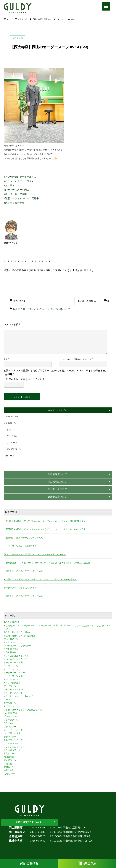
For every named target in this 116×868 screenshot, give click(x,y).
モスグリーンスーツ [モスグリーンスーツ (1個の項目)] (13, 740)
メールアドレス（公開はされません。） (75, 359)
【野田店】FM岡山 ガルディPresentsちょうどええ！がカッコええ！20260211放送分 (45, 529)
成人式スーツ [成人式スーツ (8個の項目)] (10, 760)
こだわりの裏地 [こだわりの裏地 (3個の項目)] (11, 649)
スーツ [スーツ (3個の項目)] (7, 699)
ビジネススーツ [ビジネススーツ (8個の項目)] (11, 720)
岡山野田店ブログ (57, 489)
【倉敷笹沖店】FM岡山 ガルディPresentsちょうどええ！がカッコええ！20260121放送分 (47, 563)
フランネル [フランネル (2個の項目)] (9, 723)
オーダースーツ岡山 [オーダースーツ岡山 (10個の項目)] (13, 676)
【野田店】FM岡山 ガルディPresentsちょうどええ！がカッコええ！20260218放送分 (45, 521)
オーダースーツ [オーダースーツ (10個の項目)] (11, 669)
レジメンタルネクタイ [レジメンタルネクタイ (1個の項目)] (14, 747)
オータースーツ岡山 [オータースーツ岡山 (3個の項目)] (13, 662)
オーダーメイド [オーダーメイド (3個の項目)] (11, 679)
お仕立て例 (19, 309)
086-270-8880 (38, 832)
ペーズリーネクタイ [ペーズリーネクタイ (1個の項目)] (13, 733)
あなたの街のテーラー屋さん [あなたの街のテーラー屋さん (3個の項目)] (17, 632)
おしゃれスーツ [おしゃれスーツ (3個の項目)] (11, 639)
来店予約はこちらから (29, 822)
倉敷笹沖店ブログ (57, 474)
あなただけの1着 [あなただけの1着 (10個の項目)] (12, 622)
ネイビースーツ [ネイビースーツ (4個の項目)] (11, 706)
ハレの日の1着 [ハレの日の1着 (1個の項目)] (11, 713)
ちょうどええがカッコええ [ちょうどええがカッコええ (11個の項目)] (16, 656)
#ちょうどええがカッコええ (19, 181)
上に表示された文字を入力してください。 (27, 379)
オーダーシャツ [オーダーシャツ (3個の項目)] (11, 666)
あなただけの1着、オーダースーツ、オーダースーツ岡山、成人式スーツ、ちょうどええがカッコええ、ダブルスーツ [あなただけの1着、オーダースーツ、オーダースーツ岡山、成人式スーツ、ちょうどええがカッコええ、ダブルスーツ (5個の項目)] (57, 627)
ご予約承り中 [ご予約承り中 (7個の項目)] (10, 652)
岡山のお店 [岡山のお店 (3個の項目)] (9, 757)
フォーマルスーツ (12, 416)
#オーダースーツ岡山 (15, 194)
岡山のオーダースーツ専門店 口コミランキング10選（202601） (35, 554)
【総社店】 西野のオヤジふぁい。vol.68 (23, 596)
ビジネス (31, 309)
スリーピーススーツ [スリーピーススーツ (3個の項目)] (13, 693)
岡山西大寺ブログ (60, 309)
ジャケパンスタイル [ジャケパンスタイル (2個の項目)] (13, 689)
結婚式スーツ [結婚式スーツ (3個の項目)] (10, 774)
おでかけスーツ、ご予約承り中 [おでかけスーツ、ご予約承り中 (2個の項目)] (18, 646)
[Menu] (106, 6)
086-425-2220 (38, 836)
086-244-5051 (38, 828)
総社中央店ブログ (57, 497)
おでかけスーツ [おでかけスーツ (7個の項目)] (11, 642)
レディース (43, 309)
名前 (5, 359)
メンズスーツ (10, 423)
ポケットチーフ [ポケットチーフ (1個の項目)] (11, 737)
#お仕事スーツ (12, 185)
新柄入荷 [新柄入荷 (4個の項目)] (8, 764)
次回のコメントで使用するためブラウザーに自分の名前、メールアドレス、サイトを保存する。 (56, 371)
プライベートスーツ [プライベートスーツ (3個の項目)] (13, 730)
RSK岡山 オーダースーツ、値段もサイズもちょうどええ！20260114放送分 (40, 579)
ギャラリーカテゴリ (57, 410)
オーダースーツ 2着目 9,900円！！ (20, 546)
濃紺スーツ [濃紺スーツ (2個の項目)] (9, 767)
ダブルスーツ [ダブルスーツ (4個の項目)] (10, 703)
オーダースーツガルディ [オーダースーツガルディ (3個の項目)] (15, 673)
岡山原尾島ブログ (57, 482)
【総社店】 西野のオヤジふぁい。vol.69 (23, 571)
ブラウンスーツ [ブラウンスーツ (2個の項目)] (11, 727)
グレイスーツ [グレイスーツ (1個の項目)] (10, 686)
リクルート (12, 443)
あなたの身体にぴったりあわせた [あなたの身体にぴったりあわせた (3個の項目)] (19, 636)
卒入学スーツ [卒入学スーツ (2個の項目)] (10, 754)
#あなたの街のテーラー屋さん (20, 177)
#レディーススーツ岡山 (16, 190)
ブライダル (12, 436)
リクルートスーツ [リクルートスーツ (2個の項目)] (12, 743)
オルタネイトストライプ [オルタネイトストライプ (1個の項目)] (15, 659)
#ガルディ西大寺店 (14, 203)
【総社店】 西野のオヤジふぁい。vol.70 (23, 538)
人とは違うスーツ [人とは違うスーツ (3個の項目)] (12, 750)
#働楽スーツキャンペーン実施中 (21, 198)
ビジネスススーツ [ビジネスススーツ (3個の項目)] (12, 716)
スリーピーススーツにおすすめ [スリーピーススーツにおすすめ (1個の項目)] (18, 696)
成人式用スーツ (14, 449)
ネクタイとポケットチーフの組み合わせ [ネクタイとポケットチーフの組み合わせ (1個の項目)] (23, 710)
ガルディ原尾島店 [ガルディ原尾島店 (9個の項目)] (12, 683)
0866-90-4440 (38, 841)
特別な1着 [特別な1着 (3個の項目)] (8, 770)
